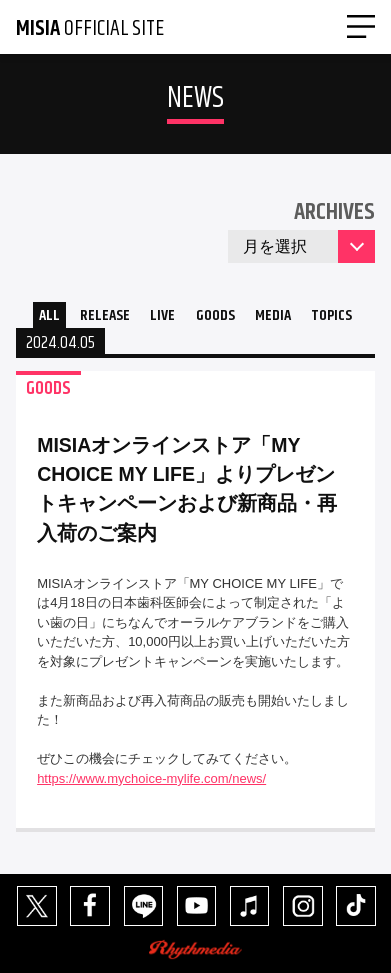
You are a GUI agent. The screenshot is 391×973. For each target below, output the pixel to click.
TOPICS (331, 315)
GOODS (215, 315)
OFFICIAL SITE (90, 29)
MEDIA (273, 315)
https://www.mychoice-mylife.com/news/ (151, 778)
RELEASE (105, 315)
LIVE (162, 315)
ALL (49, 315)
